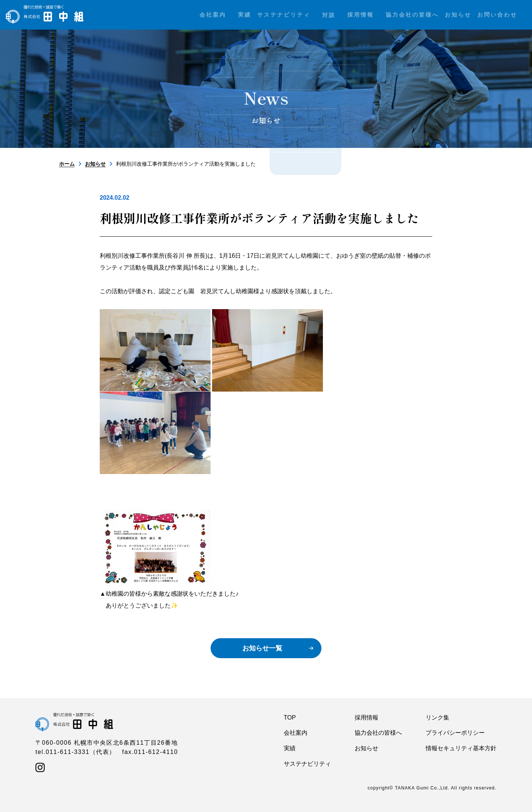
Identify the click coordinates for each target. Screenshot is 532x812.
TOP (290, 718)
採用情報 (366, 718)
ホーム (67, 164)
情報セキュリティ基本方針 (461, 748)
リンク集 (437, 718)
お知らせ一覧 (262, 648)
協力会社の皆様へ (378, 733)
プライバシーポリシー (455, 733)
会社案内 (296, 733)
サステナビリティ (307, 764)
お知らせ (95, 164)
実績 (290, 748)
